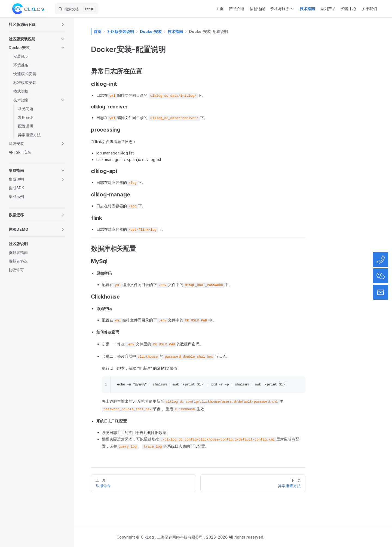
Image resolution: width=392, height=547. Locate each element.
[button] (37, 25)
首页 (97, 31)
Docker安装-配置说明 (208, 31)
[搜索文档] (77, 9)
